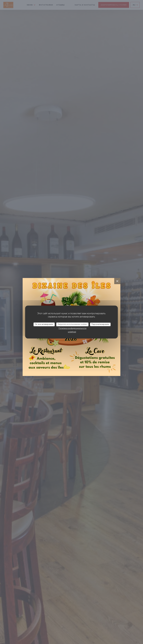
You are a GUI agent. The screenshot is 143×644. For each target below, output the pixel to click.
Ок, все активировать (44, 324)
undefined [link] (72, 332)
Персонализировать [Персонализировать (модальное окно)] (100, 324)
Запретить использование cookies (72, 324)
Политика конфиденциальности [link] (72, 328)
